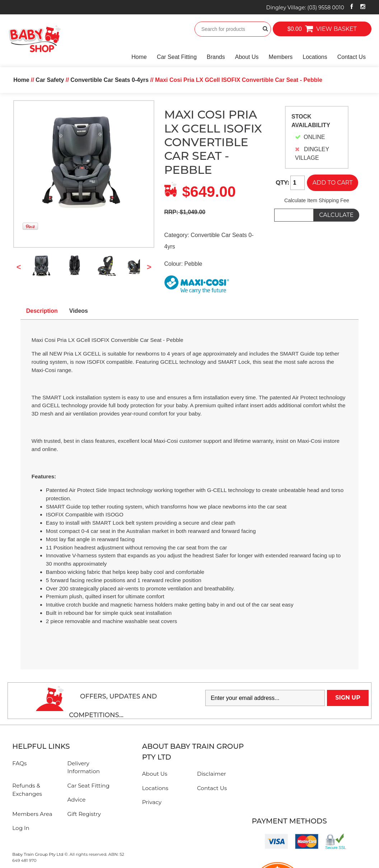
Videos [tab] (79, 311)
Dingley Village (305, 8)
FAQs (19, 763)
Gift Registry (84, 814)
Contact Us (352, 57)
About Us (247, 57)
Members (281, 57)
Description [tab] (42, 311)
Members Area (32, 814)
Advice (77, 800)
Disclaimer (212, 774)
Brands (216, 57)
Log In (21, 828)
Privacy (152, 802)
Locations (315, 57)
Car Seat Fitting (177, 57)
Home (139, 57)
